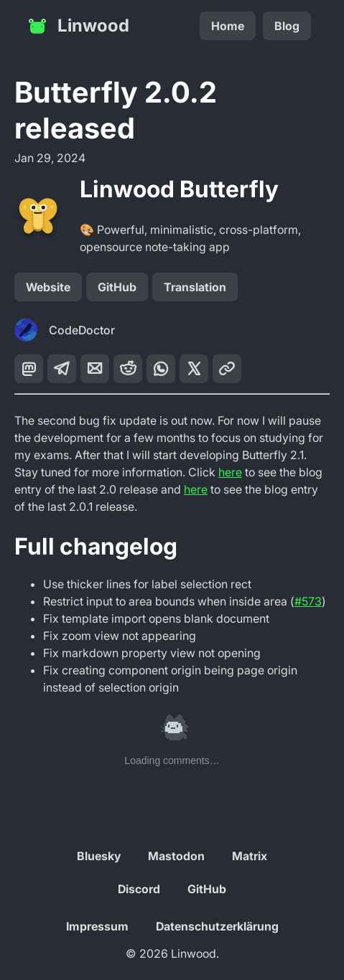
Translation (195, 287)
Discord (139, 889)
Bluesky (99, 856)
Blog (287, 26)
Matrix (250, 856)
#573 (308, 601)
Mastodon (176, 856)
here (230, 472)
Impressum (97, 926)
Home (228, 26)
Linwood (78, 26)
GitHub (117, 287)
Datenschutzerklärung (217, 926)
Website (48, 287)
